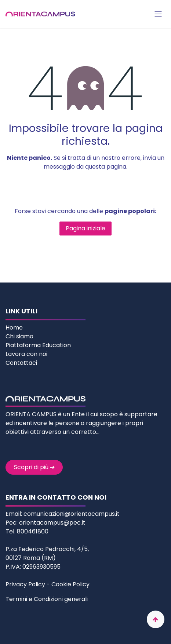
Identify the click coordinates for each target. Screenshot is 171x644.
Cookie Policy (70, 584)
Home (15, 328)
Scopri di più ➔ (34, 467)
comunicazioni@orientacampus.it (72, 514)
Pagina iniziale (85, 228)
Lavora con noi (26, 354)
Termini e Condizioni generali (47, 599)
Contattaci (21, 363)
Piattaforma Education (38, 345)
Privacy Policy (25, 584)
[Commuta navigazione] (158, 14)
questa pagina (106, 167)
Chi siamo (20, 336)
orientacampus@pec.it (52, 523)
